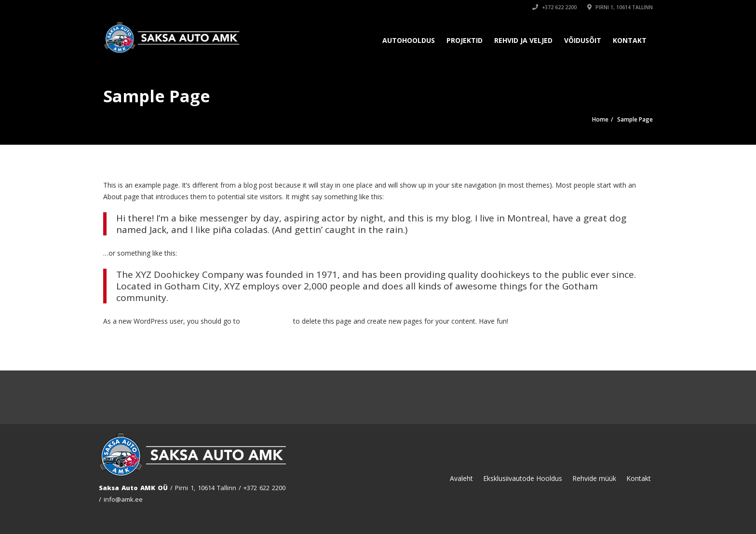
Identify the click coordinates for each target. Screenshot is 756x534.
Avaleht (461, 478)
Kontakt (630, 40)
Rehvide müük (594, 478)
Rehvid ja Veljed (523, 40)
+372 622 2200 (554, 7)
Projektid (465, 40)
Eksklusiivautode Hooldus (523, 478)
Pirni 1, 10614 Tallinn (620, 7)
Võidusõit (583, 40)
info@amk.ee (123, 499)
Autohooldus (409, 40)
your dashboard (267, 321)
